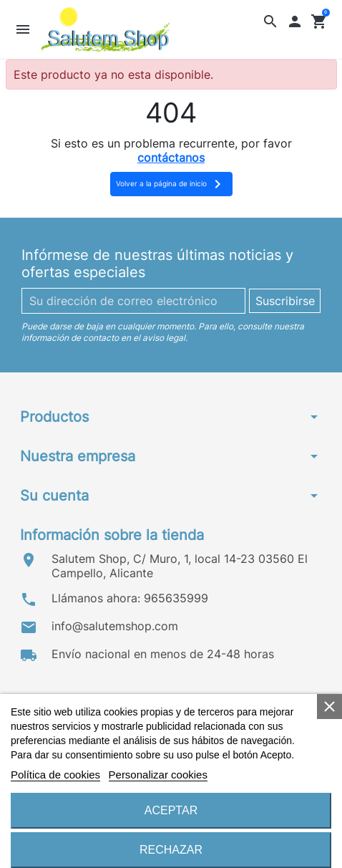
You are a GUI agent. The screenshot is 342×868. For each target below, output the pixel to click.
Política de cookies (55, 775)
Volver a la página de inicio (171, 184)
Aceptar (171, 810)
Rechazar (171, 850)
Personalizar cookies (158, 775)
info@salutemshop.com (115, 626)
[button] (271, 21)
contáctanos (171, 158)
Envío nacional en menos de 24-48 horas (163, 654)
